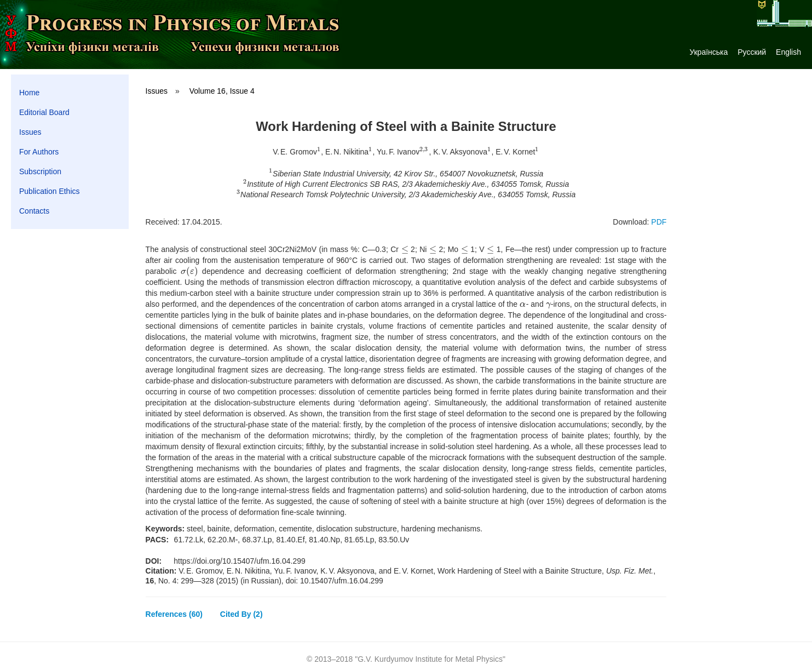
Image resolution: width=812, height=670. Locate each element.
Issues (30, 132)
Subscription (40, 171)
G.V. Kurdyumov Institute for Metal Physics (430, 659)
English (788, 52)
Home (29, 93)
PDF (659, 222)
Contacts (34, 211)
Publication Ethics (50, 191)
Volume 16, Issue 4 (222, 91)
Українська (709, 52)
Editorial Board (44, 112)
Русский (752, 52)
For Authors (39, 152)
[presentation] (319, 152)
